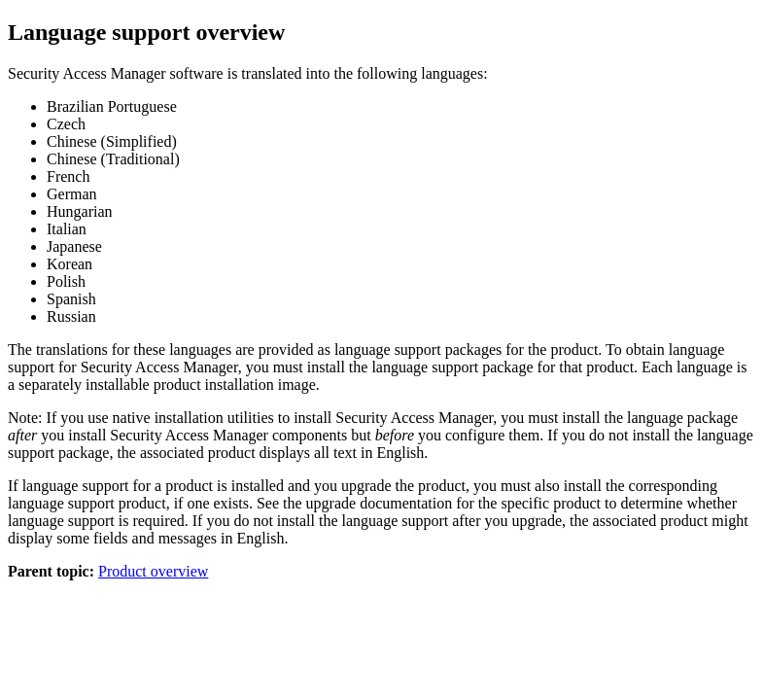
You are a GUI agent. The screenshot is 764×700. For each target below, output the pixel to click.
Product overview (153, 571)
